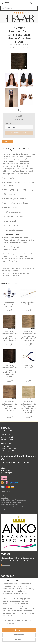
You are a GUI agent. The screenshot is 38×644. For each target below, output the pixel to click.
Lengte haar (10, 123)
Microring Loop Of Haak (29, 303)
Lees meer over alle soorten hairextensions (16, 507)
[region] (19, 604)
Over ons (4, 495)
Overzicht (8, 141)
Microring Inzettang (29, 367)
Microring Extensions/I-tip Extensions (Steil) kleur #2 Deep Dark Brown (10, 371)
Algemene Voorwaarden (9, 505)
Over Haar (5, 498)
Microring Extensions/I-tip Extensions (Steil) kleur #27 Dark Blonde (28, 336)
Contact (4, 509)
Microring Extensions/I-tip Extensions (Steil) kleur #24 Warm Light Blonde (28, 407)
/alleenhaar (6, 565)
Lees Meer (6, 268)
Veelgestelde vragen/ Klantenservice (14, 500)
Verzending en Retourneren (11, 502)
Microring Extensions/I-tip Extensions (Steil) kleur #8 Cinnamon (10, 406)
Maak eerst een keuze (19, 133)
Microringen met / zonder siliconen (9, 304)
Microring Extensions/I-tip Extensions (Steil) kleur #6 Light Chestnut (10, 336)
